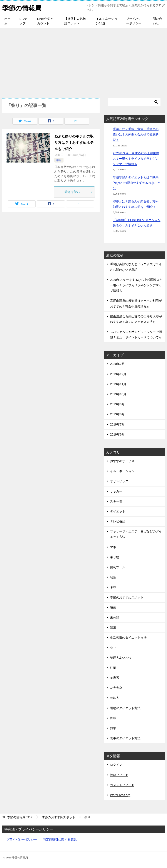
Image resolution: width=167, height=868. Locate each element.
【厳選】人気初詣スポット (75, 21)
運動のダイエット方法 (125, 708)
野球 (113, 718)
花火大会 (116, 688)
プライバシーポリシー (134, 21)
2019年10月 (118, 394)
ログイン (116, 765)
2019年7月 (117, 424)
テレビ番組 (118, 521)
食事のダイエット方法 (125, 738)
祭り (59, 160)
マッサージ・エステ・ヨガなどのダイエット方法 (136, 534)
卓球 (113, 587)
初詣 (113, 577)
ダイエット (118, 511)
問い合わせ (157, 21)
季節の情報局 (22, 8)
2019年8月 (117, 414)
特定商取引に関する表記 (60, 839)
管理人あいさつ (121, 658)
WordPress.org (120, 795)
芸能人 (115, 698)
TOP (20, 817)
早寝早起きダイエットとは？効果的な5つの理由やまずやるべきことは (137, 183)
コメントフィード (122, 785)
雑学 (113, 728)
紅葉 (113, 668)
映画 (113, 607)
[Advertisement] (83, 61)
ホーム (7, 21)
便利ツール (118, 567)
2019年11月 (118, 384)
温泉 (113, 627)
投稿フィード (119, 775)
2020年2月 (117, 364)
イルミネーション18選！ (107, 21)
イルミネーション (122, 471)
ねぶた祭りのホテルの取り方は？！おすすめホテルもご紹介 (74, 143)
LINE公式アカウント (45, 21)
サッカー (116, 491)
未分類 (115, 617)
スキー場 (116, 501)
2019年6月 (117, 434)
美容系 (115, 678)
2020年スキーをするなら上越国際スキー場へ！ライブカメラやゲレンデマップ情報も (136, 159)
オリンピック (119, 481)
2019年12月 (118, 374)
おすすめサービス (122, 461)
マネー (115, 547)
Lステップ (23, 21)
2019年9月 (117, 404)
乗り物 (115, 557)
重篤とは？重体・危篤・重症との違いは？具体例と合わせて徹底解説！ (136, 134)
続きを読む (79, 192)
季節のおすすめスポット (127, 597)
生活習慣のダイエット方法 (128, 637)
